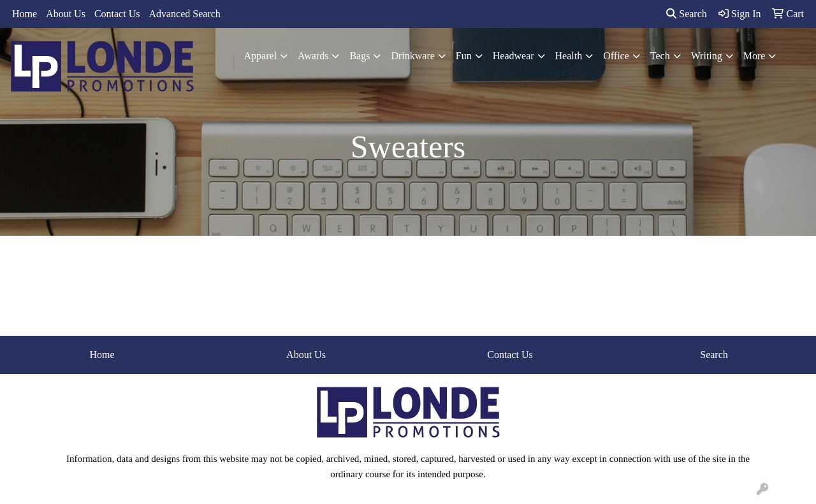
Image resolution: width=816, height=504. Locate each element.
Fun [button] (464, 56)
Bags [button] (360, 56)
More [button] (754, 56)
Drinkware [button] (412, 56)
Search (687, 14)
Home (25, 14)
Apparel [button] (261, 56)
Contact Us (117, 14)
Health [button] (569, 56)
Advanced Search (184, 14)
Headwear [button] (514, 56)
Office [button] (616, 56)
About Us (66, 14)
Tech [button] (660, 56)
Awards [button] (313, 56)
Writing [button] (707, 56)
